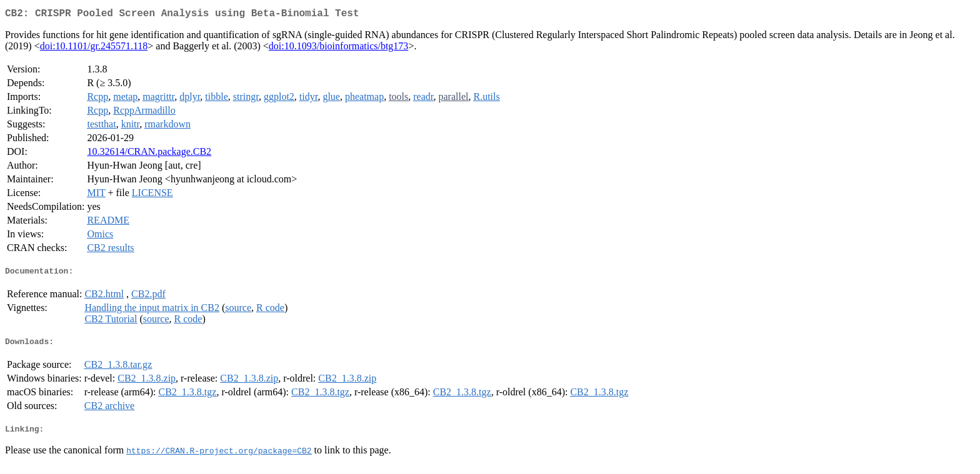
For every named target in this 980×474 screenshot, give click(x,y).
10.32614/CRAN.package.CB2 (149, 154)
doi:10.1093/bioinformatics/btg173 (339, 48)
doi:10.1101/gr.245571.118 (94, 48)
